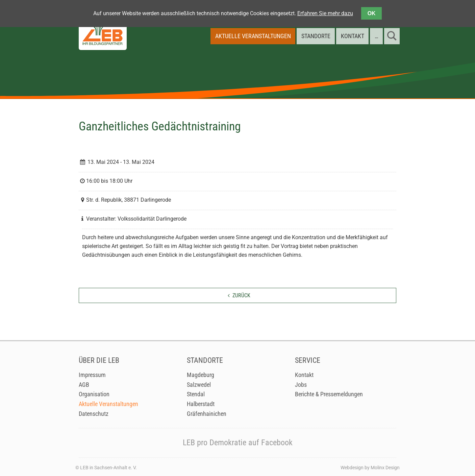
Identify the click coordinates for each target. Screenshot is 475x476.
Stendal (196, 394)
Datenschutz (94, 414)
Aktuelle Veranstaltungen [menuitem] (253, 36)
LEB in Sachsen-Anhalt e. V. (108, 468)
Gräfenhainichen (207, 414)
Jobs (301, 385)
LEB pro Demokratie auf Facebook (238, 443)
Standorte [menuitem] (316, 36)
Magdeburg (201, 375)
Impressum (92, 375)
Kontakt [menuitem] (353, 36)
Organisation (94, 394)
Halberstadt (201, 404)
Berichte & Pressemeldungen (329, 394)
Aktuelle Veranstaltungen (108, 404)
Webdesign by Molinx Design (370, 468)
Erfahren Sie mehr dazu (325, 13)
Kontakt (304, 375)
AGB (84, 385)
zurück (241, 295)
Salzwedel (199, 385)
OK (372, 13)
